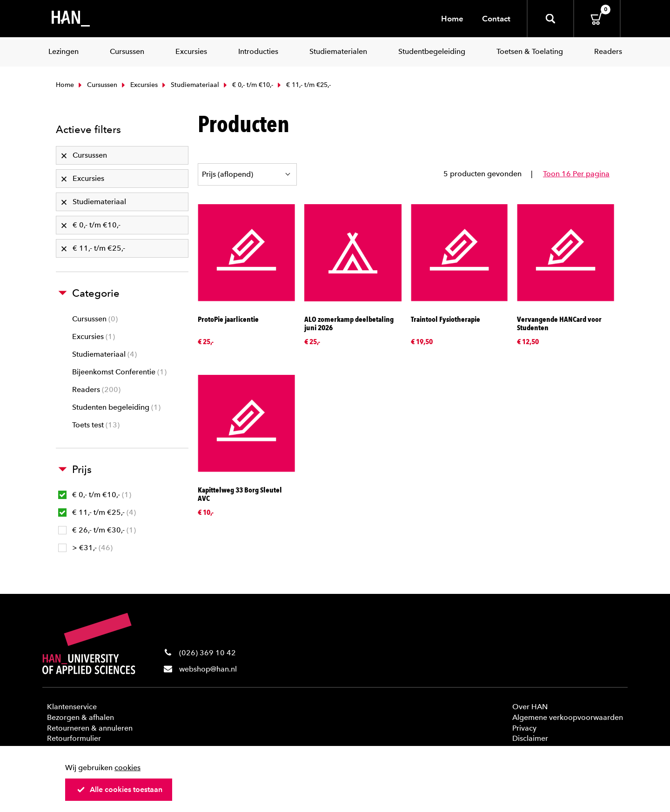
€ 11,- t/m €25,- (97, 512)
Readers (96, 389)
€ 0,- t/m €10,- (247, 85)
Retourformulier (74, 738)
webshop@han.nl (208, 669)
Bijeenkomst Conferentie (119, 372)
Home (452, 19)
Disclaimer (530, 738)
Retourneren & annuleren (90, 728)
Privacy (524, 728)
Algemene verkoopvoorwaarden (568, 717)
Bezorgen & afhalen (80, 717)
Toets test (96, 425)
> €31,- (85, 548)
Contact (496, 19)
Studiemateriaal (190, 85)
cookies (127, 768)
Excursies (139, 85)
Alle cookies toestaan (120, 789)
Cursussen (97, 85)
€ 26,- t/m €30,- (97, 530)
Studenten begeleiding (116, 407)
